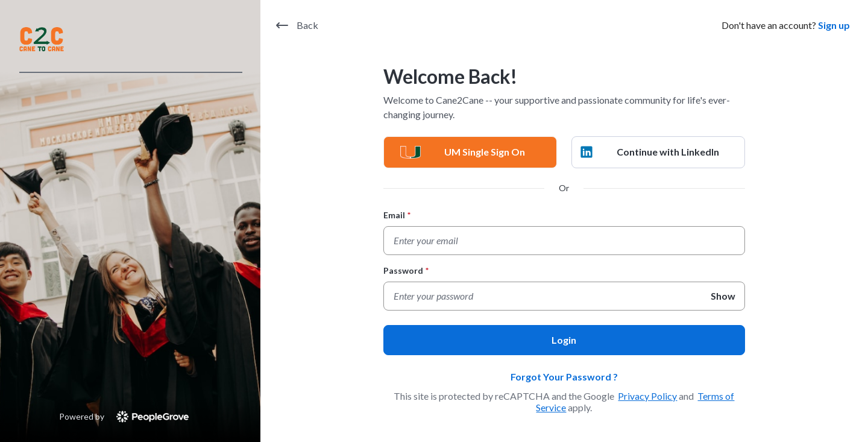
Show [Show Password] (723, 296)
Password (406, 270)
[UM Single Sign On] (470, 152)
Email (397, 215)
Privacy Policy (647, 396)
